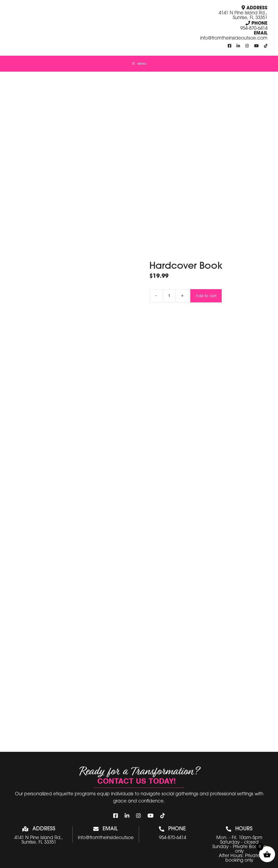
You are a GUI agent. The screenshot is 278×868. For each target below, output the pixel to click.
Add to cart (206, 296)
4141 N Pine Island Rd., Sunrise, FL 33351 (243, 16)
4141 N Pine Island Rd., (39, 838)
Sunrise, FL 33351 (39, 842)
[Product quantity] (169, 296)
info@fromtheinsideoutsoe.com (234, 38)
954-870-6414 (254, 29)
